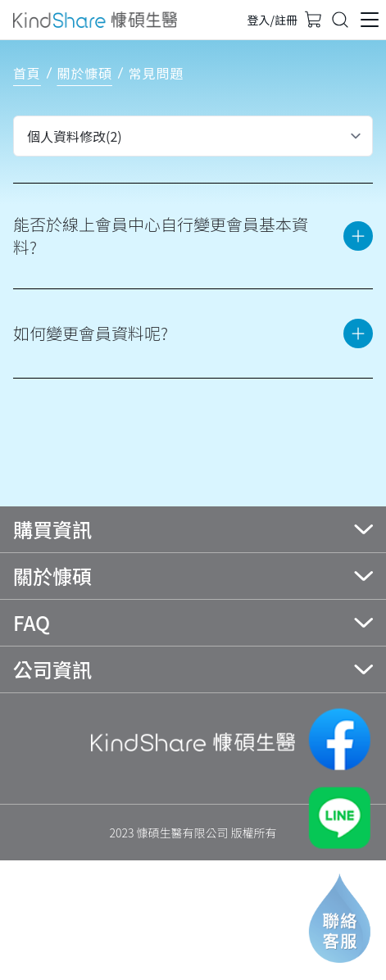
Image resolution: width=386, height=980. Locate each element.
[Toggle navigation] (340, 20)
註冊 (286, 20)
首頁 (27, 73)
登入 (259, 20)
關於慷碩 (85, 73)
